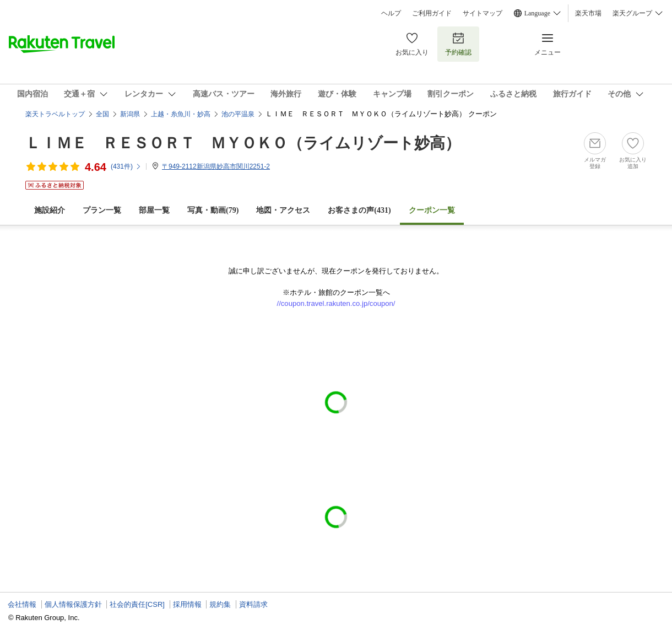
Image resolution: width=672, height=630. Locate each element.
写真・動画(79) (213, 210)
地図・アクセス (283, 210)
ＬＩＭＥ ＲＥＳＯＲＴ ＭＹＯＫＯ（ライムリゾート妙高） (243, 143)
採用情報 (187, 604)
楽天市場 (588, 13)
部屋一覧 (154, 210)
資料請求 (253, 604)
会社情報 (22, 604)
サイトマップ (483, 13)
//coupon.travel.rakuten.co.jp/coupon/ (336, 303)
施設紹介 (50, 210)
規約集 (220, 604)
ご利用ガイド (432, 13)
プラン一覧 (102, 210)
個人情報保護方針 (73, 604)
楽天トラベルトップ (55, 114)
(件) (126, 166)
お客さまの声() (359, 210)
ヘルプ (391, 13)
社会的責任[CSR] (137, 604)
